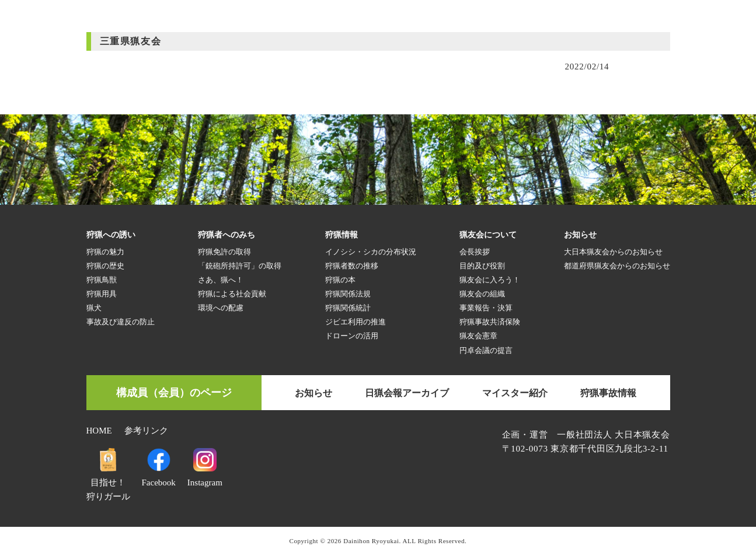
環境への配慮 (221, 308)
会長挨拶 (475, 252)
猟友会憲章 (478, 336)
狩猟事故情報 (608, 393)
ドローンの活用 (352, 336)
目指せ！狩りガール (108, 482)
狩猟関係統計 (348, 308)
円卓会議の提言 (486, 350)
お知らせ (313, 393)
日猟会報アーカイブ (407, 393)
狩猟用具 (102, 294)
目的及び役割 (482, 266)
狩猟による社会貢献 (232, 294)
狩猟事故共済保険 (490, 322)
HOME (99, 431)
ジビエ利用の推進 (356, 322)
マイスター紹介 (515, 393)
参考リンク (146, 431)
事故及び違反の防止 (121, 322)
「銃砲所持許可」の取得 (240, 266)
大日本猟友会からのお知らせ (613, 252)
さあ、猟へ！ (221, 280)
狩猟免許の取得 (224, 252)
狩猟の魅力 (105, 252)
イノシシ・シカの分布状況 (371, 252)
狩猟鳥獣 (102, 280)
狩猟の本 (340, 280)
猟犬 (94, 308)
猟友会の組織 (482, 294)
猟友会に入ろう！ (490, 280)
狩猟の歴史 (105, 266)
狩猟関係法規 (348, 294)
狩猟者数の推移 (352, 266)
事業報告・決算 (486, 308)
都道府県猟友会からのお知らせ (617, 266)
